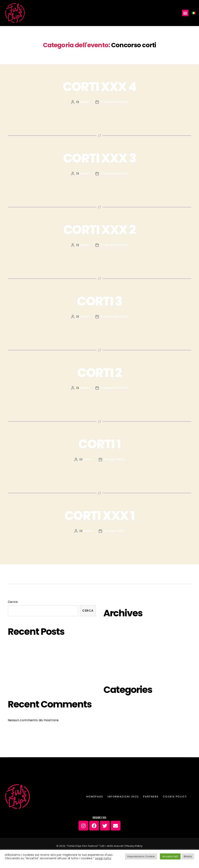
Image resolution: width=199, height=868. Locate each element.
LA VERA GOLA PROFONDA (27, 678)
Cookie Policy (117, 574)
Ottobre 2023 (115, 629)
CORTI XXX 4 (100, 87)
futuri (108, 714)
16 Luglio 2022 (114, 459)
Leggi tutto (103, 858)
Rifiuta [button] (188, 856)
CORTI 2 (99, 373)
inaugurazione (116, 723)
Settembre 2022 (117, 663)
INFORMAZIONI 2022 (54, 574)
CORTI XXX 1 (99, 516)
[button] (185, 13)
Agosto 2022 (114, 672)
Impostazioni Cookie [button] (141, 856)
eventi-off (112, 706)
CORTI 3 (99, 301)
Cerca (13, 602)
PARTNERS (89, 574)
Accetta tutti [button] (170, 856)
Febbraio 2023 (116, 638)
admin (85, 102)
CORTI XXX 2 (99, 230)
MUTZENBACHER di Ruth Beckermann (37, 656)
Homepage (19, 574)
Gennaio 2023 (115, 646)
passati (110, 731)
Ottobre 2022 (115, 655)
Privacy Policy (134, 846)
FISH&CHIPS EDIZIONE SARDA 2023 (34, 648)
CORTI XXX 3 (99, 158)
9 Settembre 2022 (114, 102)
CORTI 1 (99, 444)
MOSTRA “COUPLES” (24, 686)
